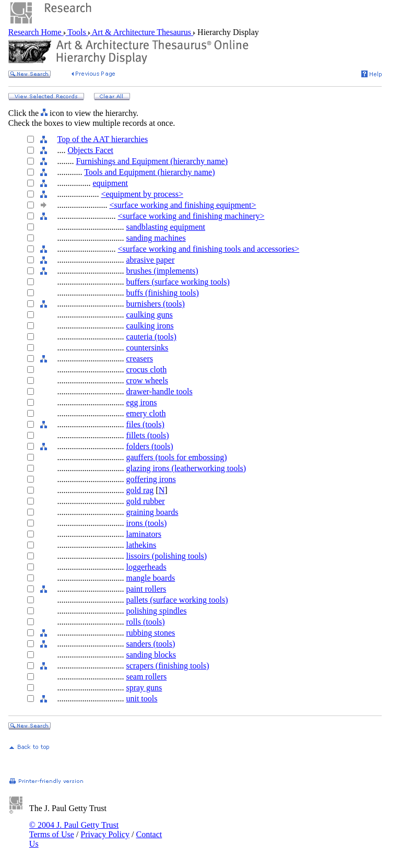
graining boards (152, 512)
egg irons (141, 402)
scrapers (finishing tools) (167, 666)
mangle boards (150, 578)
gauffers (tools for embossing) (176, 457)
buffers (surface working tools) (178, 282)
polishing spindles (156, 611)
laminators (144, 534)
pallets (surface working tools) (177, 600)
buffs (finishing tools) (162, 293)
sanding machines (156, 238)
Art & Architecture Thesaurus (142, 32)
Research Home (36, 32)
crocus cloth (146, 370)
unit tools (141, 699)
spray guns (144, 688)
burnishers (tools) (155, 304)
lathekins (141, 545)
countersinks (147, 348)
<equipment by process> (142, 194)
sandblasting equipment (166, 227)
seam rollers (146, 677)
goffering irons (151, 479)
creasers (139, 359)
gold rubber (145, 501)
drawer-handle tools (159, 391)
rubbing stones (150, 633)
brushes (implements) (162, 271)
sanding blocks (151, 655)
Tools (77, 32)
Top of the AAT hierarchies (102, 139)
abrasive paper (150, 260)
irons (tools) (146, 523)
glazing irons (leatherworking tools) (186, 468)
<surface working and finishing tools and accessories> (208, 249)
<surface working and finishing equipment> (182, 205)
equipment (110, 183)
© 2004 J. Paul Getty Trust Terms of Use (74, 830)
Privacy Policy (105, 834)
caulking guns (149, 315)
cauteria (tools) (151, 337)
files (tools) (145, 424)
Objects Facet (90, 150)
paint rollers (146, 589)
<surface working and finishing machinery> (191, 216)
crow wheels (147, 380)
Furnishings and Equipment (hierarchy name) (152, 161)
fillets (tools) (147, 435)
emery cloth (146, 413)
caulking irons (150, 326)
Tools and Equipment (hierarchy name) (149, 172)
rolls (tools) (145, 622)
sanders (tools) (150, 644)
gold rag (140, 490)
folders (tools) (149, 446)
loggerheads (146, 567)
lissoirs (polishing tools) (166, 556)
